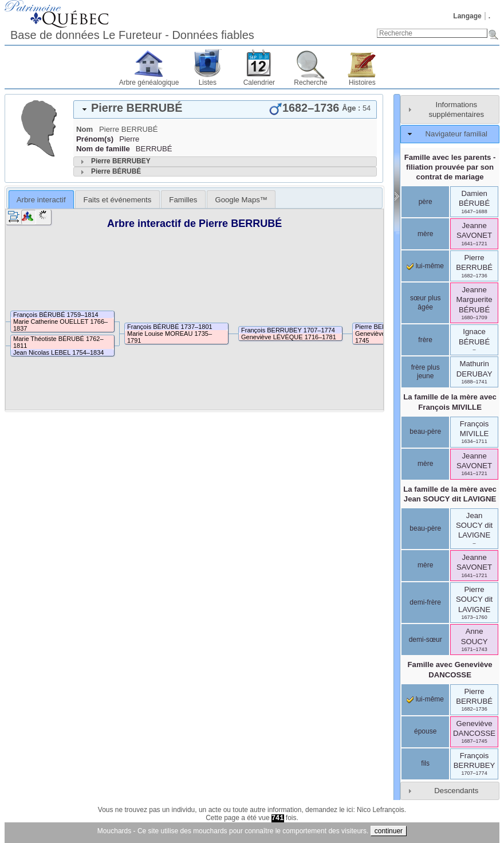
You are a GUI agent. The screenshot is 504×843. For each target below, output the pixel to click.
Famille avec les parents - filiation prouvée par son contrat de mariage (450, 167)
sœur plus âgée (425, 303)
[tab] (225, 109)
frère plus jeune (426, 372)
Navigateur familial (456, 134)
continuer (389, 831)
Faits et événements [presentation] (118, 200)
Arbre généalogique (149, 83)
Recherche (310, 83)
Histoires (362, 83)
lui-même (425, 266)
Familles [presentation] (183, 200)
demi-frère (425, 602)
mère (425, 234)
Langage (467, 16)
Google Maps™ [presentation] (241, 200)
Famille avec (450, 669)
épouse (425, 731)
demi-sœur (426, 640)
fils (425, 763)
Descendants (456, 791)
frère (425, 340)
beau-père (425, 432)
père (426, 202)
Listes (208, 83)
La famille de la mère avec (450, 402)
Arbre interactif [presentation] (41, 200)
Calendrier (259, 83)
